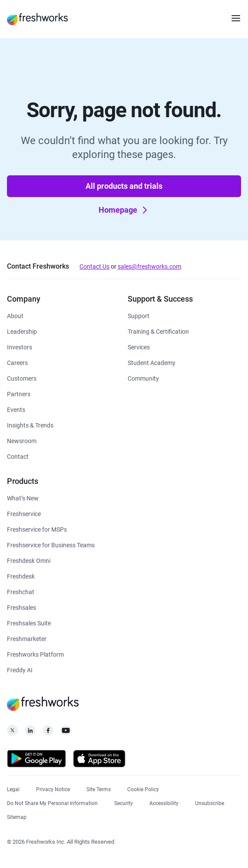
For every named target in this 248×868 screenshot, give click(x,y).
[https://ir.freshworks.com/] (20, 347)
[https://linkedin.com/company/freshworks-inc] (30, 733)
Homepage (125, 210)
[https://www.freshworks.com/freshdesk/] (21, 576)
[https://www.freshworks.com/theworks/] (30, 425)
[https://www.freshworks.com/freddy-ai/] (20, 669)
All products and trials (124, 186)
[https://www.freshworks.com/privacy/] (53, 788)
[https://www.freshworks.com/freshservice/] (24, 513)
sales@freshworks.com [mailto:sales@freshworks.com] (149, 266)
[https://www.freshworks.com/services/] (139, 347)
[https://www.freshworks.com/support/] (139, 315)
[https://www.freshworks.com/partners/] (19, 393)
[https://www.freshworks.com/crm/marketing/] (27, 638)
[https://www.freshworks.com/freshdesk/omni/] (29, 560)
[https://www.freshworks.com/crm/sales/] (21, 607)
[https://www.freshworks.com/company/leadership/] (22, 331)
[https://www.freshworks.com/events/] (16, 409)
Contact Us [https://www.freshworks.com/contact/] (94, 266)
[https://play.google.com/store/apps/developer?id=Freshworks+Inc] (36, 760)
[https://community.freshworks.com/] (143, 378)
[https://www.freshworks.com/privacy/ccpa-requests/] (52, 802)
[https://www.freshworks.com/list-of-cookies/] (143, 788)
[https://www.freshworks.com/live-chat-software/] (21, 591)
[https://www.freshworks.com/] (37, 19)
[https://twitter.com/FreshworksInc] (12, 733)
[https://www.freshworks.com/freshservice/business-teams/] (51, 544)
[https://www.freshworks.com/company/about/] (15, 315)
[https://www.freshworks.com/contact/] (18, 456)
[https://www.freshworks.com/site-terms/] (99, 788)
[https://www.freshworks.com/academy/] (158, 331)
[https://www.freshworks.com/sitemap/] (17, 816)
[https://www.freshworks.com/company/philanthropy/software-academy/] (152, 362)
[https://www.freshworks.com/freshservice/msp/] (37, 529)
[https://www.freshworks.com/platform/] (35, 654)
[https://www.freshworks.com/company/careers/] (17, 362)
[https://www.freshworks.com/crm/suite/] (29, 623)
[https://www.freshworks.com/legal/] (13, 788)
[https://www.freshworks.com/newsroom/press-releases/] (22, 440)
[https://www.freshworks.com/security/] (124, 802)
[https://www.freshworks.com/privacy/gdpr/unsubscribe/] (210, 802)
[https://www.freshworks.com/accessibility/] (164, 802)
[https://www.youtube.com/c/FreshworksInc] (66, 733)
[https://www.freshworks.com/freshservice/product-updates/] (23, 498)
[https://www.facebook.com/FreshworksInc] (48, 733)
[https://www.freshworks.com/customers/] (22, 378)
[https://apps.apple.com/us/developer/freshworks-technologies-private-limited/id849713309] (99, 760)
